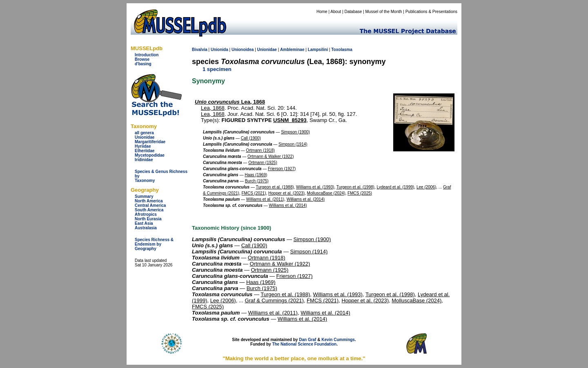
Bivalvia (200, 50)
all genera (144, 133)
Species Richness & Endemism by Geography (154, 244)
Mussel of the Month (384, 12)
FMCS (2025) (360, 193)
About (336, 12)
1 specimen (217, 69)
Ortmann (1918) (260, 150)
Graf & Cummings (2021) (274, 300)
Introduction (147, 55)
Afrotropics (146, 214)
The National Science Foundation (304, 344)
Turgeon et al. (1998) (355, 187)
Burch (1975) (257, 181)
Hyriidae (143, 146)
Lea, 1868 (230, 102)
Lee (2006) (426, 187)
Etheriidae (145, 151)
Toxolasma (342, 50)
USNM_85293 (290, 120)
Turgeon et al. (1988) (275, 187)
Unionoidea (243, 50)
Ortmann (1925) (263, 163)
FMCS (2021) (254, 193)
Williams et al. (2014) (306, 199)
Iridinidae (144, 160)
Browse (142, 59)
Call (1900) (251, 138)
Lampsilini (318, 50)
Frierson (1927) (282, 169)
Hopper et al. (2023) (286, 193)
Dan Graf (307, 340)
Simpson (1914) (293, 144)
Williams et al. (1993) (315, 187)
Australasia (146, 228)
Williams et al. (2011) (265, 199)
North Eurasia (148, 219)
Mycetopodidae (150, 155)
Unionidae (145, 137)
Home (322, 12)
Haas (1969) (256, 175)
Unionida (219, 50)
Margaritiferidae (150, 142)
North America (149, 201)
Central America (150, 205)
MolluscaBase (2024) (326, 193)
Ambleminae (292, 50)
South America (149, 210)
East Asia (144, 223)
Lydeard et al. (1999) (395, 187)
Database (353, 12)
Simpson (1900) (295, 132)
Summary (144, 196)
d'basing (143, 64)
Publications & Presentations (431, 12)
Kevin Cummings (338, 340)
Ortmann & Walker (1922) (271, 156)
